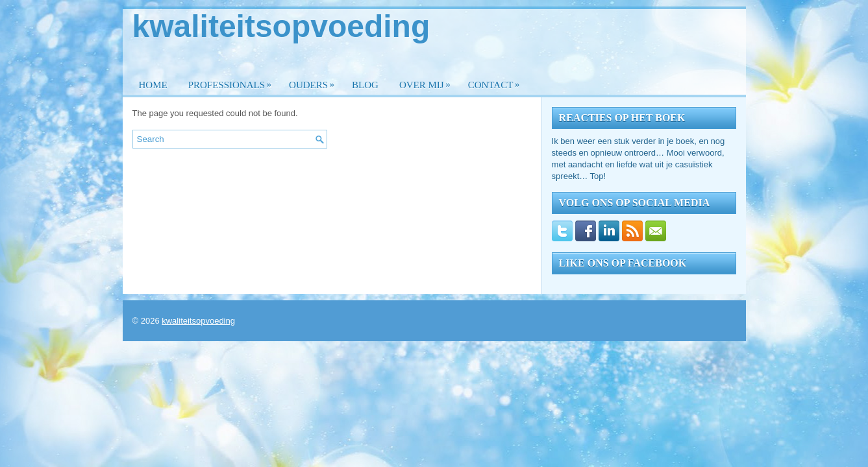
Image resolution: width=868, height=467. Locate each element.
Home (153, 85)
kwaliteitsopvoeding (281, 26)
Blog (365, 85)
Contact (497, 81)
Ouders (315, 81)
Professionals (233, 81)
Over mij (428, 81)
